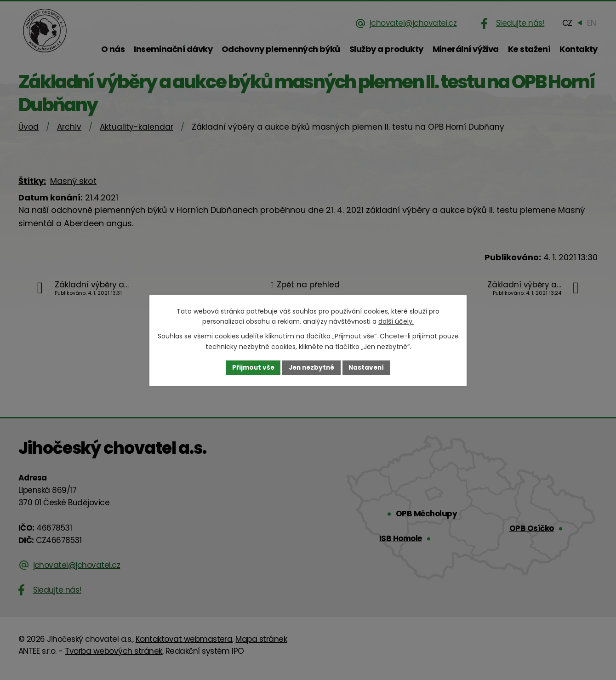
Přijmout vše (251, 367)
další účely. (396, 321)
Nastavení (369, 367)
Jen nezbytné (311, 367)
